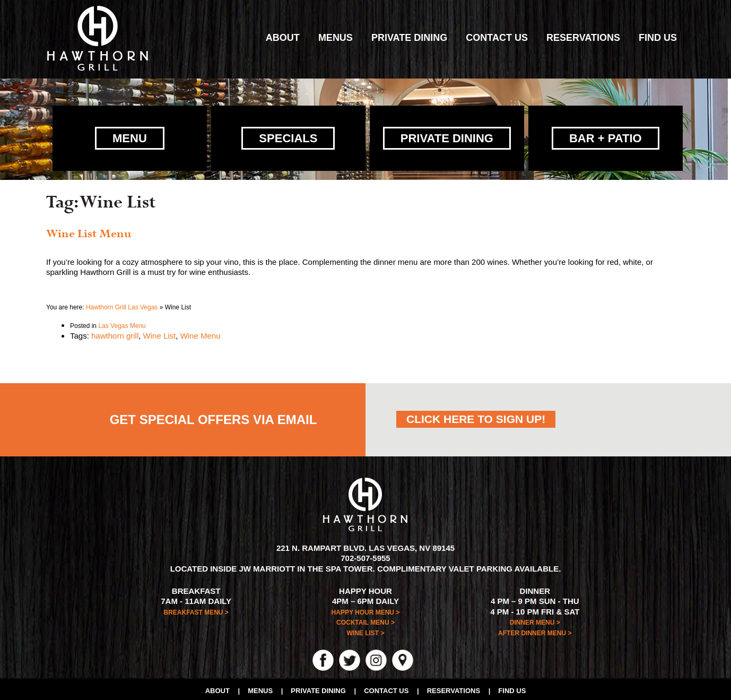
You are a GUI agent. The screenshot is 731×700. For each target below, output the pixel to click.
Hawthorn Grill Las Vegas (122, 305)
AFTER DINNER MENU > (535, 630)
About (283, 38)
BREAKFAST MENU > (196, 610)
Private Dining (409, 38)
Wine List (160, 333)
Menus (336, 38)
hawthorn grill (115, 333)
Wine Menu (201, 333)
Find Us (658, 38)
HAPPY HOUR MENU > (366, 610)
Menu (130, 136)
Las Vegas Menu (122, 324)
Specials (288, 136)
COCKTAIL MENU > (366, 620)
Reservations (583, 38)
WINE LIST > (365, 631)
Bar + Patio (606, 136)
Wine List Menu (89, 232)
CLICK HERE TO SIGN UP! (476, 416)
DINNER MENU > (535, 620)
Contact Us (497, 38)
